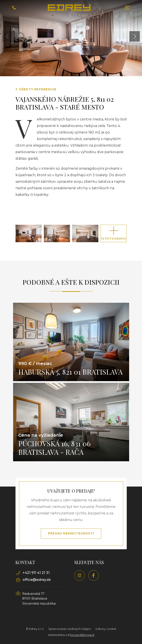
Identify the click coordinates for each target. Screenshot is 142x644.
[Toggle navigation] (127, 8)
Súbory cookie (106, 629)
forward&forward (82, 635)
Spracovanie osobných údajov (70, 629)
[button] (135, 36)
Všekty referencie (36, 89)
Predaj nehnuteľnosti (71, 533)
